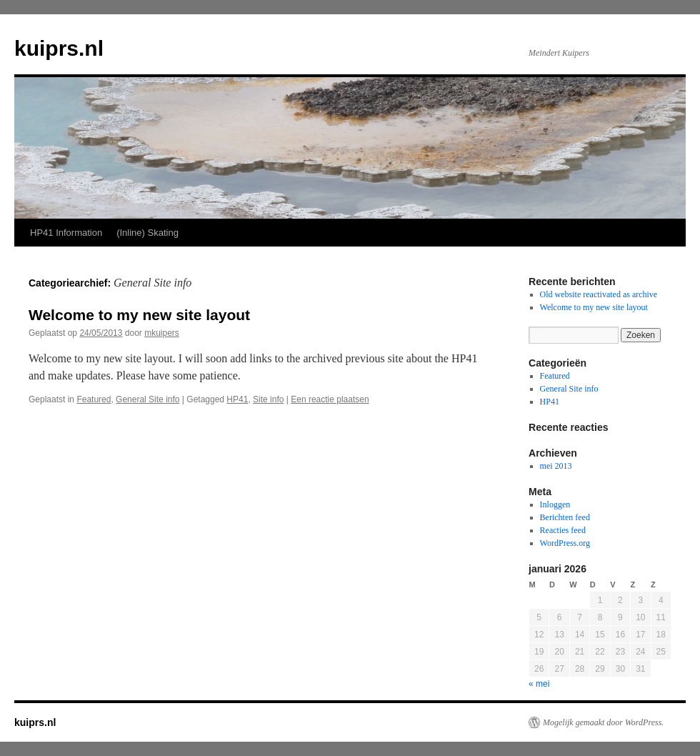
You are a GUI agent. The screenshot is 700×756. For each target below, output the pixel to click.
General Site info (147, 399)
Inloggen (555, 504)
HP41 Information (66, 233)
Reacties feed (563, 530)
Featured (94, 399)
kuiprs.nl (59, 48)
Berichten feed (565, 517)
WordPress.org (565, 543)
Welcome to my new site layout (139, 315)
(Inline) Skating (147, 233)
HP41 (237, 399)
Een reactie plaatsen (330, 399)
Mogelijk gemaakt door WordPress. (603, 722)
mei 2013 (556, 466)
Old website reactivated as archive (599, 294)
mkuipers (162, 333)
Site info (268, 399)
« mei (539, 684)
